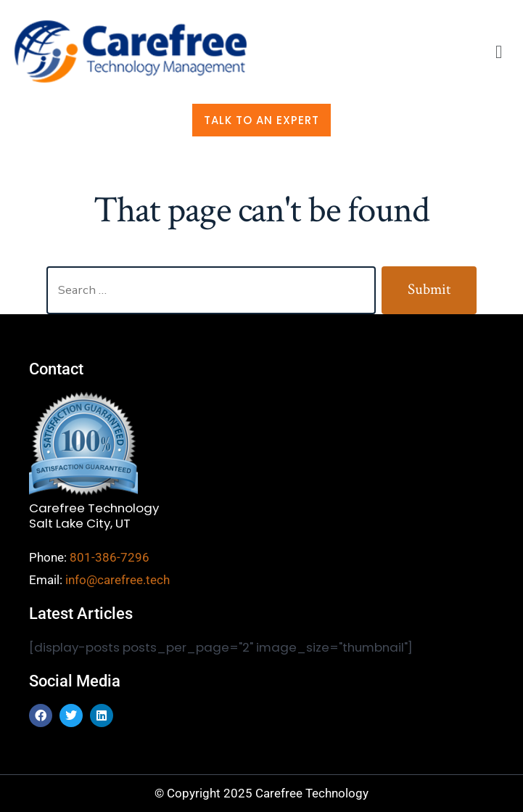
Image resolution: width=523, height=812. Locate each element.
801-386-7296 (110, 557)
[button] (499, 52)
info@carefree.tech (118, 580)
